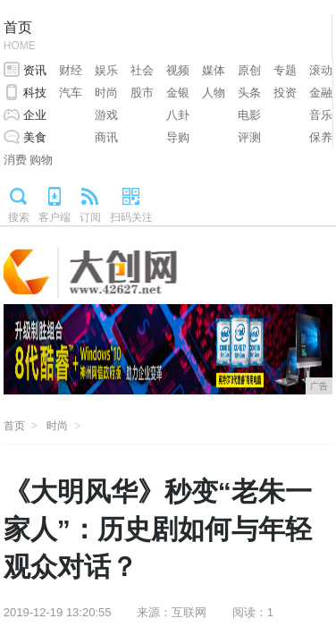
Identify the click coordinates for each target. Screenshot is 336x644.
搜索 (19, 217)
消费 (15, 160)
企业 (35, 115)
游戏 (106, 115)
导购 (178, 137)
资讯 (35, 70)
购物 (41, 160)
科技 (35, 93)
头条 (249, 93)
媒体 (214, 70)
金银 (178, 93)
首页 (20, 37)
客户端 (55, 217)
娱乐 (106, 70)
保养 (321, 137)
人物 (214, 93)
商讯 (106, 137)
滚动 (321, 70)
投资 (285, 93)
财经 (71, 70)
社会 (142, 70)
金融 (321, 93)
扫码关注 (131, 217)
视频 (178, 70)
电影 (249, 115)
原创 (249, 70)
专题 (285, 70)
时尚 (106, 93)
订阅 (90, 217)
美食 (35, 137)
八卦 (178, 115)
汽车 (71, 93)
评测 (249, 137)
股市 (142, 93)
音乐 (321, 115)
